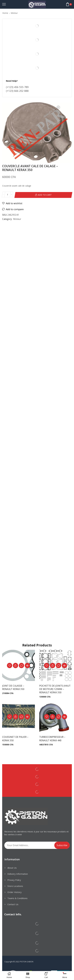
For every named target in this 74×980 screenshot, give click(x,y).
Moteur (14, 13)
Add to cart (45, 195)
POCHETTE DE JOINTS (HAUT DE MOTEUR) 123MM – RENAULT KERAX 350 (55, 689)
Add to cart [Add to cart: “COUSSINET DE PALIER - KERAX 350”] (15, 717)
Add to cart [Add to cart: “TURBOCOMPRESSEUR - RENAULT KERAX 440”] (53, 717)
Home (5, 13)
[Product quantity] (7, 195)
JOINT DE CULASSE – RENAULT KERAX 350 (13, 687)
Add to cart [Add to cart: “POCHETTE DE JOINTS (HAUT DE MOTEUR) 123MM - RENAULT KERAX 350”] (53, 665)
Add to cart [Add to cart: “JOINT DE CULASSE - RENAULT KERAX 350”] (15, 665)
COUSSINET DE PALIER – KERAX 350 (15, 739)
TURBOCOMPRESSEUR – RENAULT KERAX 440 (52, 739)
